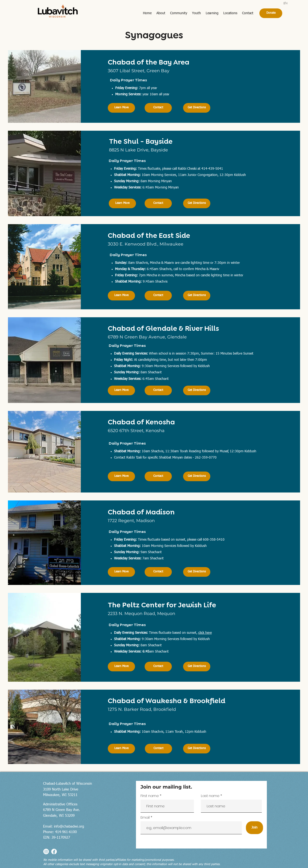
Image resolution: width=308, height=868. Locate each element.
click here (205, 633)
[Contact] (158, 108)
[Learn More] (121, 108)
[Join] (254, 828)
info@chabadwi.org (69, 826)
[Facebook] (54, 852)
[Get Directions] (197, 108)
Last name (210, 796)
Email (146, 817)
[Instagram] (46, 852)
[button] (161, 13)
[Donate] (271, 13)
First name (150, 796)
